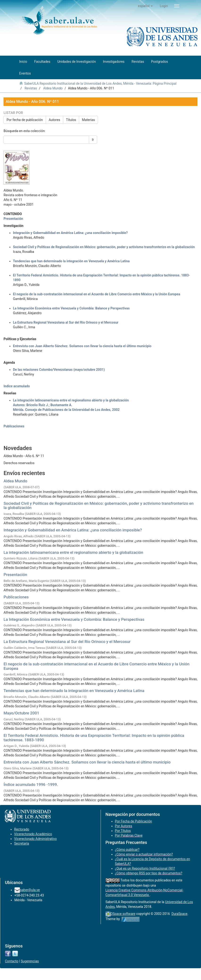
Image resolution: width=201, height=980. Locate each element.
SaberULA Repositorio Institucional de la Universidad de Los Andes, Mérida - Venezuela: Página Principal (100, 83)
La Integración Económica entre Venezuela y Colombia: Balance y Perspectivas (74, 619)
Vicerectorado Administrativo (35, 839)
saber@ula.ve (30, 890)
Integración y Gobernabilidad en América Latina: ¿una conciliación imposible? (73, 530)
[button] (145, 6)
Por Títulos (123, 831)
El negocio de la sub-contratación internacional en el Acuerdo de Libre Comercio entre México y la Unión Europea (96, 666)
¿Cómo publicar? (127, 850)
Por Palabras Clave (129, 835)
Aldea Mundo (53, 88)
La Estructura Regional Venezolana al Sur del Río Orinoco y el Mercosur (67, 642)
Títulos (71, 120)
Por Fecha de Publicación (134, 821)
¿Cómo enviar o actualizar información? (144, 854)
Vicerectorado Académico (33, 834)
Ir (93, 140)
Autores (54, 120)
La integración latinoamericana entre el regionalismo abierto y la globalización (73, 552)
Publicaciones (16, 597)
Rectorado (22, 829)
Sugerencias (30, 961)
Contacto (12, 961)
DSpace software (123, 914)
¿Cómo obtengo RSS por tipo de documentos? (149, 873)
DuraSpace (180, 914)
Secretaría (22, 843)
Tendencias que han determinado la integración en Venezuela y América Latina (74, 691)
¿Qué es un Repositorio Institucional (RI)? (145, 868)
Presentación (15, 575)
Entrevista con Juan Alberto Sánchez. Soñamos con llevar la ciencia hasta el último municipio (87, 762)
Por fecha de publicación (25, 120)
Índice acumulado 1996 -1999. (31, 784)
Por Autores (124, 826)
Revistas (31, 88)
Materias (88, 120)
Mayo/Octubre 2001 (21, 713)
